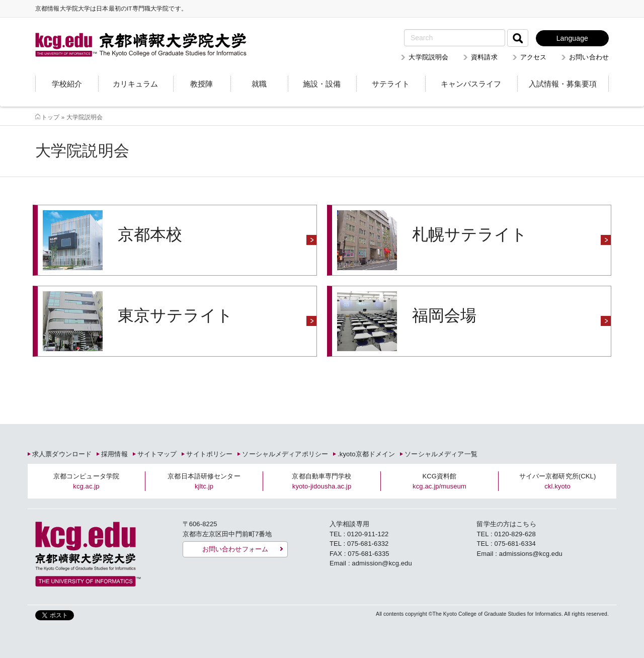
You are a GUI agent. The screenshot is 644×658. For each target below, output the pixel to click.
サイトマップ (157, 454)
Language (572, 38)
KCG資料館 (439, 481)
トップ (50, 117)
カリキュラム (135, 84)
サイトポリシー (209, 454)
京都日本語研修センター (204, 481)
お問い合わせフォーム (235, 549)
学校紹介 (67, 84)
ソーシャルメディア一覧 (441, 454)
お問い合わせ (589, 57)
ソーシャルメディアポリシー (285, 454)
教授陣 (202, 84)
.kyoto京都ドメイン (366, 454)
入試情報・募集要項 (563, 84)
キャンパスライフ (471, 84)
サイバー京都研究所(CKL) (558, 481)
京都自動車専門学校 (321, 481)
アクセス (534, 57)
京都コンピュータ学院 (86, 481)
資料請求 (484, 57)
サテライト (391, 84)
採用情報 (114, 454)
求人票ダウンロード (62, 454)
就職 (259, 84)
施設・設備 (322, 84)
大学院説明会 (428, 57)
